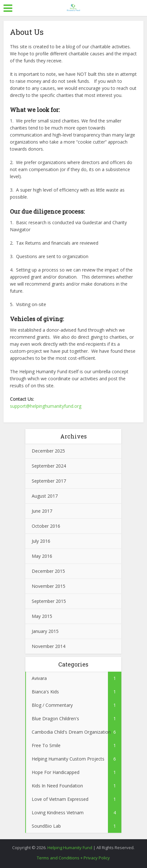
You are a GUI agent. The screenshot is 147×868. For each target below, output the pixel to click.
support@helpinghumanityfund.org (46, 406)
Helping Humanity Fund (70, 848)
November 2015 (49, 586)
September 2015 (49, 601)
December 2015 (48, 571)
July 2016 (41, 541)
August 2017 (45, 496)
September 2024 (49, 466)
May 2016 (42, 556)
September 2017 (49, 481)
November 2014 (49, 646)
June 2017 (42, 511)
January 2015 (45, 631)
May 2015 (42, 616)
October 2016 (46, 526)
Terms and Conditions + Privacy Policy (73, 858)
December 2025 (48, 451)
